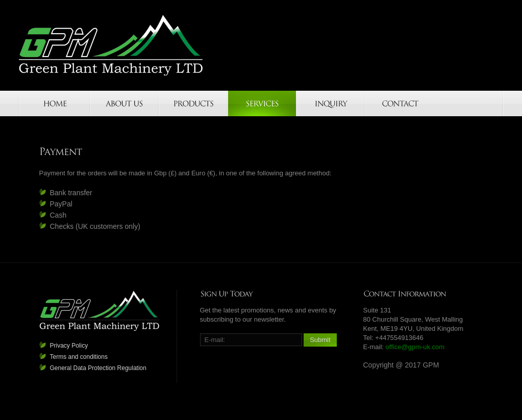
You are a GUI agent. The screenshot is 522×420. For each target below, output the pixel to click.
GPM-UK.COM (111, 45)
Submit (320, 340)
